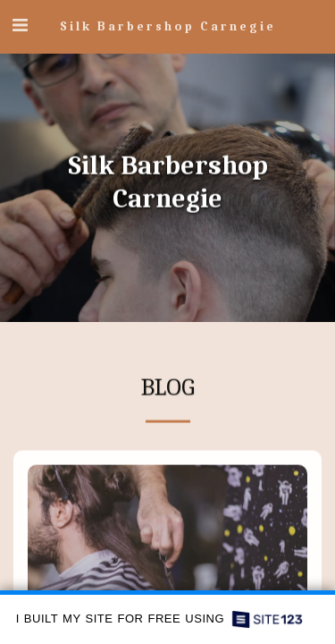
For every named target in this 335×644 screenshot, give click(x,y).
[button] (20, 25)
